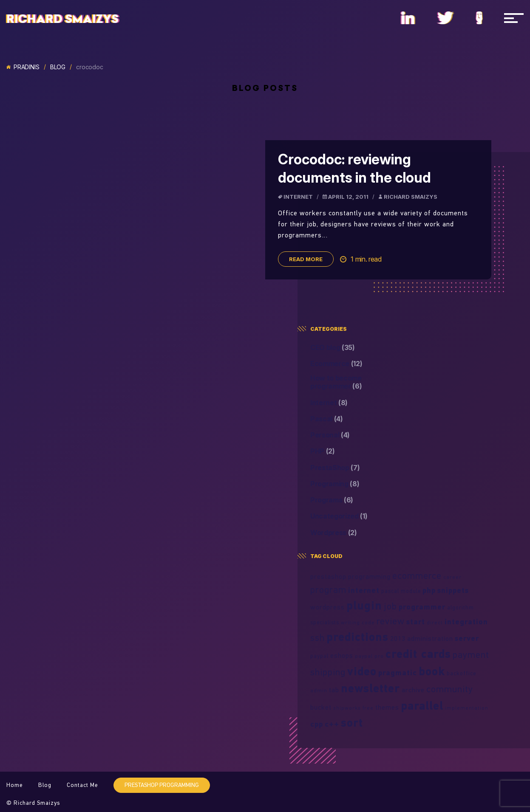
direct (435, 622)
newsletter (370, 688)
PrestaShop (335, 468)
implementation (467, 708)
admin (319, 690)
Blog (58, 67)
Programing (335, 484)
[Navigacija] (514, 18)
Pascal (327, 419)
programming (369, 576)
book (432, 671)
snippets (453, 590)
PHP (323, 451)
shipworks (347, 708)
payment (471, 654)
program (328, 589)
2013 (398, 638)
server (467, 638)
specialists (325, 622)
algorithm (461, 607)
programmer (422, 607)
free (368, 708)
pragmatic (398, 672)
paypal (319, 656)
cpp (317, 724)
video (362, 671)
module (411, 591)
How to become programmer (336, 382)
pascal (390, 591)
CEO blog (333, 348)
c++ (332, 724)
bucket (321, 707)
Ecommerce (336, 364)
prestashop (328, 576)
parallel (422, 705)
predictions (357, 637)
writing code (358, 622)
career (452, 577)
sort (352, 722)
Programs (332, 500)
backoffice (461, 673)
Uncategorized (339, 516)
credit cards (418, 654)
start (416, 622)
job (390, 606)
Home (15, 785)
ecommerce (417, 575)
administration (430, 638)
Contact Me (82, 785)
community (450, 689)
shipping (328, 672)
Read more (306, 259)
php (429, 590)
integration (466, 622)
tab (334, 690)
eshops (342, 655)
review (391, 621)
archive (413, 690)
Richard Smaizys (62, 19)
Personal (330, 435)
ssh (317, 637)
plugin (364, 605)
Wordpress (334, 533)
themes (387, 707)
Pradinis (23, 67)
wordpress (327, 607)
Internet (298, 197)
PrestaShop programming (162, 785)
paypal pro (369, 656)
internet (364, 590)
